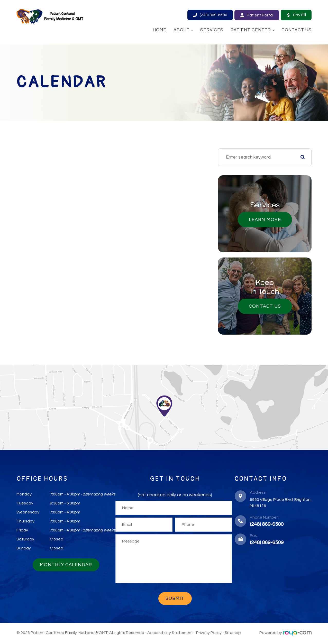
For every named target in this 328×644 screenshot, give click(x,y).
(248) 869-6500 (267, 525)
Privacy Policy (209, 634)
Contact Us (297, 30)
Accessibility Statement (170, 634)
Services (212, 30)
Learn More (267, 220)
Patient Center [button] (252, 30)
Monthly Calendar (66, 566)
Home (160, 30)
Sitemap (233, 634)
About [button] (183, 30)
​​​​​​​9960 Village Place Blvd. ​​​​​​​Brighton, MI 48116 (281, 504)
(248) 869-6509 (267, 544)
